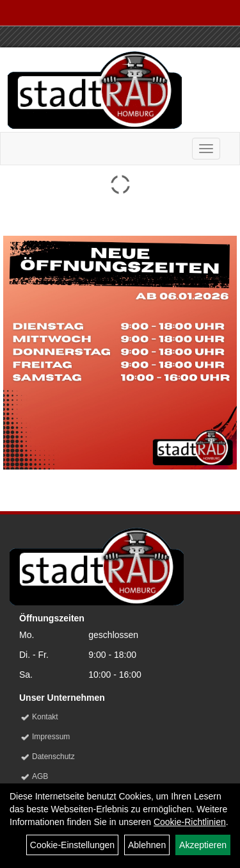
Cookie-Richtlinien (190, 822)
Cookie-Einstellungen (72, 845)
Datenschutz (53, 757)
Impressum (51, 737)
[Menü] (206, 149)
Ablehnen (147, 845)
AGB (40, 776)
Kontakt (45, 717)
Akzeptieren (203, 845)
